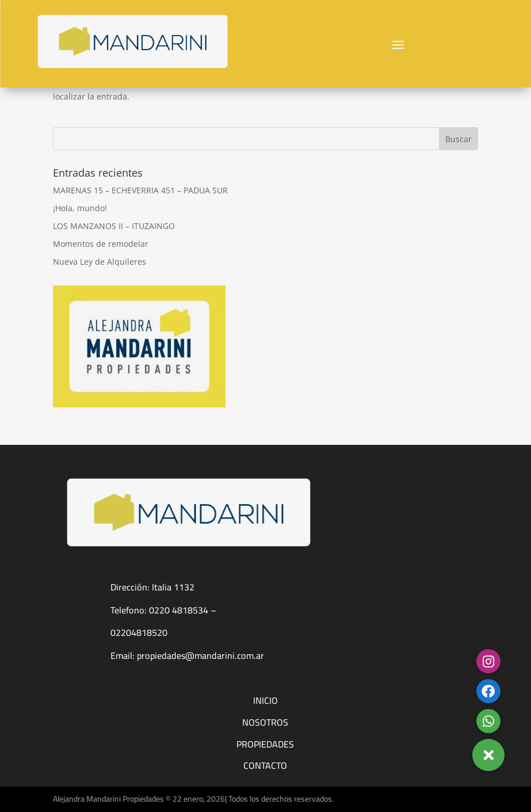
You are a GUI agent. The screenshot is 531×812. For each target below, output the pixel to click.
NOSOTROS (265, 722)
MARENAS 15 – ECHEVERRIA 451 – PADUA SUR (140, 190)
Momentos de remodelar (101, 244)
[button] (488, 755)
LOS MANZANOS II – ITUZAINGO (114, 226)
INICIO (265, 700)
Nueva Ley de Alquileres (100, 262)
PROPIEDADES (265, 744)
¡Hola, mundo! (80, 208)
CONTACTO (265, 765)
